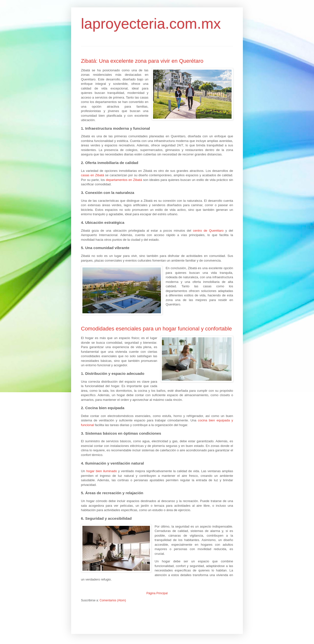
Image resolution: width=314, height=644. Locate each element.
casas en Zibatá (92, 175)
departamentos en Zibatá (124, 180)
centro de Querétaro (208, 231)
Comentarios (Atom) (113, 600)
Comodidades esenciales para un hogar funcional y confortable (156, 329)
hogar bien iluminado (102, 471)
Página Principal (157, 593)
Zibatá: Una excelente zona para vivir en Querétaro (142, 61)
